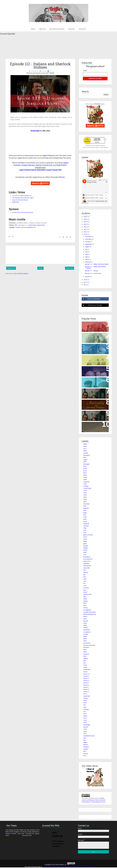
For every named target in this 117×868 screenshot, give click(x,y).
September (88, 244)
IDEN (85, 552)
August (87, 247)
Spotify (39, 165)
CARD (85, 479)
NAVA (85, 623)
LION (85, 586)
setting (85, 698)
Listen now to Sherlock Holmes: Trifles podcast (95, 147)
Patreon (62, 177)
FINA (85, 528)
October (88, 242)
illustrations (87, 557)
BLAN (85, 468)
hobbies (86, 546)
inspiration (86, 563)
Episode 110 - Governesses (93, 273)
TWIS (85, 734)
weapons (86, 747)
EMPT (85, 519)
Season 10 (86, 674)
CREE (85, 493)
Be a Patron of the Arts (57, 29)
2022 (85, 227)
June (86, 252)
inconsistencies (88, 559)
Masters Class (88, 594)
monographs (87, 610)
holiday (85, 548)
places (85, 636)
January (87, 276)
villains (85, 742)
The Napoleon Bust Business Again (23, 198)
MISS (85, 605)
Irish (85, 570)
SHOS (85, 700)
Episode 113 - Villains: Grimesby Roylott (97, 264)
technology (87, 725)
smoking (86, 709)
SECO (85, 694)
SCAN (85, 665)
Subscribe (42, 29)
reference (86, 654)
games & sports (88, 535)
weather (86, 749)
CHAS (85, 484)
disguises (86, 508)
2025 (85, 219)
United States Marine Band (36, 225)
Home (33, 29)
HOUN (85, 550)
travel (85, 731)
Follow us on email (95, 78)
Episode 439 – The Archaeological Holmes (91, 381)
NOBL (85, 625)
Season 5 (86, 683)
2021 (85, 229)
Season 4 (86, 681)
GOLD (85, 539)
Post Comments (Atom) (21, 273)
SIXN (13, 237)
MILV (85, 603)
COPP (85, 491)
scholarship (87, 669)
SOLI (85, 711)
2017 (85, 282)
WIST (85, 751)
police (85, 639)
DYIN (85, 517)
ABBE (85, 451)
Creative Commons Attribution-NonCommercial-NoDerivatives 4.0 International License (94, 800)
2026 (85, 217)
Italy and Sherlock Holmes (20, 200)
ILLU (85, 555)
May (86, 254)
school (85, 672)
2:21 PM (44, 71)
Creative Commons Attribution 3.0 (25, 227)
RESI (85, 661)
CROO (85, 497)
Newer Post (11, 268)
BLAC (85, 466)
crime (85, 495)
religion (86, 658)
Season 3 (86, 678)
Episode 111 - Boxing (91, 271)
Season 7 (86, 687)
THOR (85, 729)
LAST (85, 581)
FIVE (85, 530)
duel (85, 515)
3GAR (85, 446)
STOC (85, 718)
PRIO (85, 641)
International (87, 566)
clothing (86, 486)
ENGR (85, 521)
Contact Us (82, 29)
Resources (72, 29)
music (85, 619)
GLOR (85, 537)
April (86, 257)
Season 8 (86, 689)
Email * (85, 71)
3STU (85, 449)
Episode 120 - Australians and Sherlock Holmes (94, 403)
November (88, 239)
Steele (85, 716)
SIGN (85, 703)
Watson (86, 745)
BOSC (85, 473)
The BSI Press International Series (23, 212)
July (86, 249)
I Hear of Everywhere (15, 835)
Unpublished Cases (89, 736)
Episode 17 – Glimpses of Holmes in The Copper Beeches (95, 325)
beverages (86, 464)
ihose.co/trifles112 (26, 196)
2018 (85, 280)
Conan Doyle (87, 488)
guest (85, 544)
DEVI (85, 506)
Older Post (70, 268)
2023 (85, 224)
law (84, 583)
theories (86, 727)
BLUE (85, 471)
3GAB (85, 444)
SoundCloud (47, 165)
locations (86, 588)
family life (86, 524)
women (86, 753)
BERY (85, 462)
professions (87, 643)
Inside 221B (87, 561)
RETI (85, 663)
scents (85, 667)
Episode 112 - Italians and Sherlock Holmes (95, 267)
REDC (85, 650)
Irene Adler (87, 568)
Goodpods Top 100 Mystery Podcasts (95, 146)
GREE (85, 541)
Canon (85, 477)
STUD (85, 720)
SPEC (85, 714)
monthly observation (90, 612)
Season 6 (86, 685)
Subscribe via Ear (40, 168)
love (85, 590)
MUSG (85, 616)
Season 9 (86, 692)
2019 (85, 234)
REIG (85, 656)
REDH (85, 652)
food (85, 533)
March (87, 259)
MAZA (85, 599)
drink (85, 510)
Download (35, 131)
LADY (85, 579)
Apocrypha (87, 455)
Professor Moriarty (89, 645)
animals (86, 453)
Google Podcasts (28, 165)
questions (86, 647)
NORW (85, 627)
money (85, 608)
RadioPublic (62, 165)
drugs (85, 513)
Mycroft (86, 621)
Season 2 (86, 676)
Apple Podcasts (49, 155)
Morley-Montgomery (90, 614)
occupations (87, 632)
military (86, 601)
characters (86, 482)
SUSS (85, 722)
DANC (85, 499)
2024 (85, 222)
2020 (85, 232)
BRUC (85, 475)
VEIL (85, 740)
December (88, 237)
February (88, 262)
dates (85, 502)
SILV (85, 705)
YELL (85, 756)
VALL (85, 738)
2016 (85, 285)
